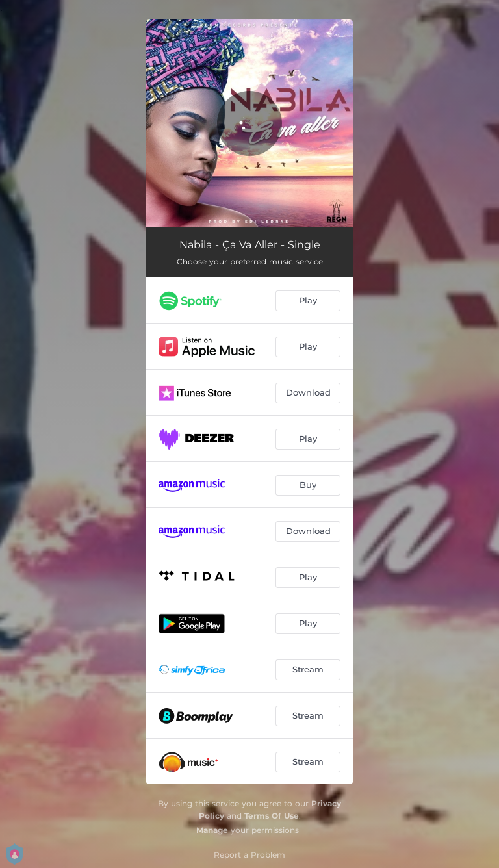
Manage (212, 830)
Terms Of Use (272, 816)
